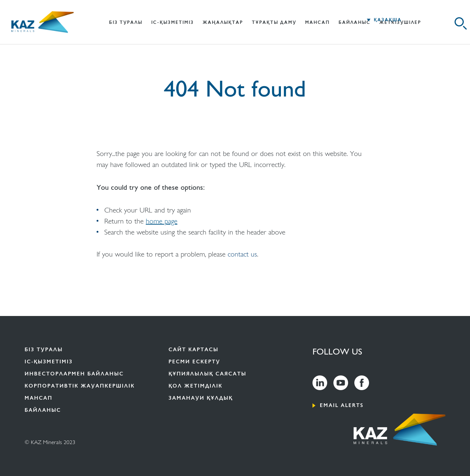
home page (162, 220)
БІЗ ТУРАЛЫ (126, 22)
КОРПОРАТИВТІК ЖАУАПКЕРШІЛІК (80, 386)
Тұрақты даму (274, 22)
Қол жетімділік (196, 386)
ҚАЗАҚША (388, 20)
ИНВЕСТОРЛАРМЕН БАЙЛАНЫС (74, 374)
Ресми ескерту (194, 362)
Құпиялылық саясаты (207, 374)
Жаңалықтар (223, 22)
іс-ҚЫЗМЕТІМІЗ (173, 22)
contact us (242, 253)
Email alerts (342, 405)
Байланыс (355, 22)
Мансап (317, 22)
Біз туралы (44, 350)
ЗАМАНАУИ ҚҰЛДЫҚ (201, 398)
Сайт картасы (194, 350)
